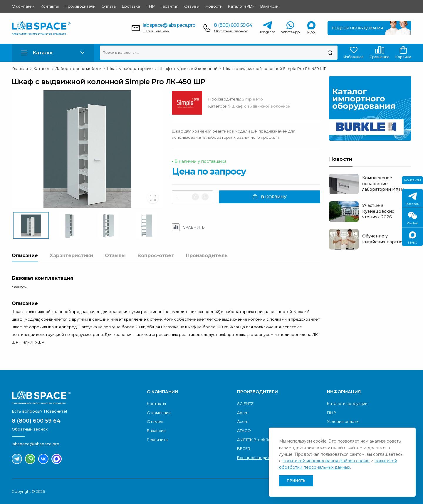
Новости (214, 6)
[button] (53, 53)
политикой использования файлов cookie (326, 461)
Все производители (257, 458)
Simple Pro (252, 99)
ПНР (150, 6)
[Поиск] (330, 53)
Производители (80, 6)
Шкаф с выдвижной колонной (261, 106)
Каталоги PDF (241, 6)
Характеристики (71, 256)
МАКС (413, 238)
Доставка (131, 6)
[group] (87, 149)
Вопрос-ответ (156, 256)
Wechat (412, 218)
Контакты (50, 6)
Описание (25, 256)
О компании (23, 6)
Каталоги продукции (347, 403)
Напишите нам (156, 31)
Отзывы (192, 6)
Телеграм (412, 199)
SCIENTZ (245, 403)
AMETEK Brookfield (256, 440)
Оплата (109, 6)
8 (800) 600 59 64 (233, 25)
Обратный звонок (231, 31)
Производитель (207, 256)
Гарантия (169, 6)
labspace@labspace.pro (169, 25)
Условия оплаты (343, 421)
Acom (243, 421)
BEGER (244, 448)
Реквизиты (158, 440)
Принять (296, 481)
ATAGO (244, 431)
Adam (243, 413)
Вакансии (269, 6)
